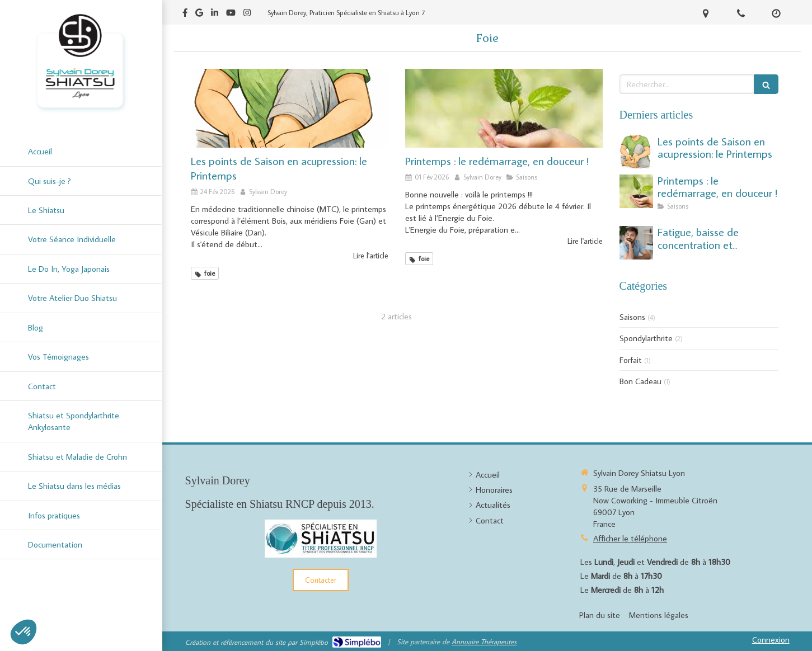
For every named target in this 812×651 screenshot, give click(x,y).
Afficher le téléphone (630, 538)
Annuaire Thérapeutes (484, 641)
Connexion (771, 640)
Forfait (631, 360)
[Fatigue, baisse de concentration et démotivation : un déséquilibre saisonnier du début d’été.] (636, 243)
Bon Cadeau (640, 381)
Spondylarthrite (646, 338)
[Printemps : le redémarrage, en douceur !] (504, 108)
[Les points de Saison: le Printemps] (290, 108)
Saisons (632, 317)
